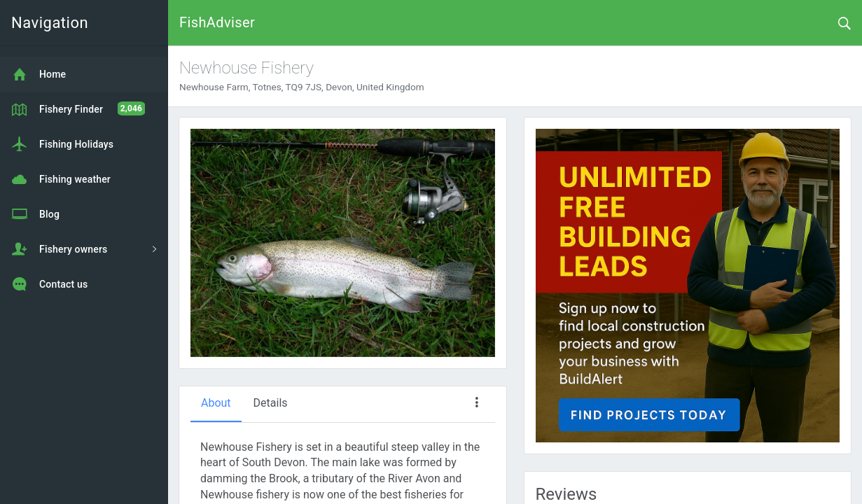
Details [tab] (271, 403)
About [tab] (216, 403)
